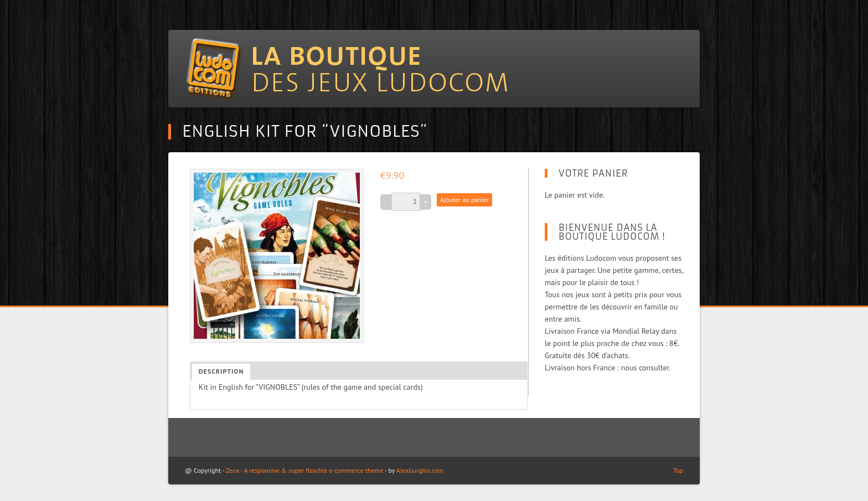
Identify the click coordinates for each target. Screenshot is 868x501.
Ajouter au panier (464, 200)
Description (221, 371)
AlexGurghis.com (420, 470)
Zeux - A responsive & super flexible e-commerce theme (305, 470)
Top (678, 470)
